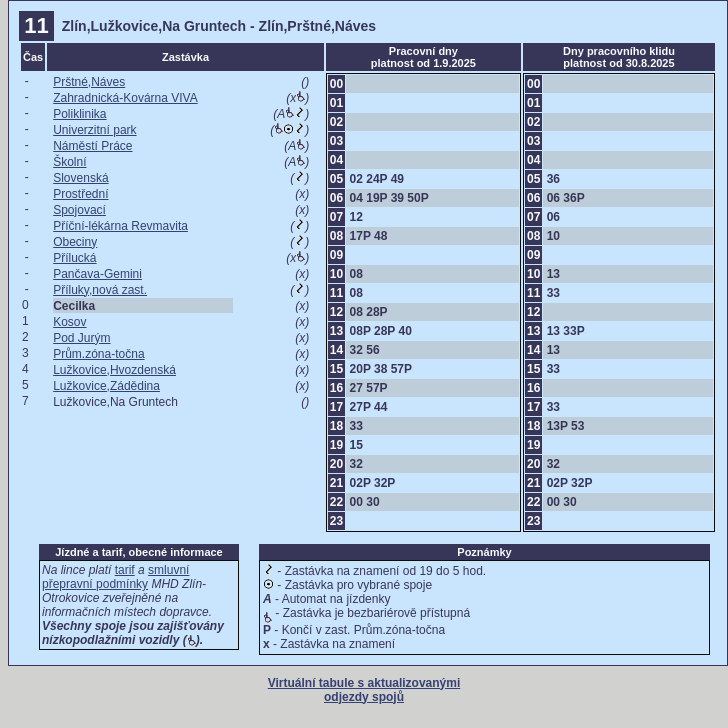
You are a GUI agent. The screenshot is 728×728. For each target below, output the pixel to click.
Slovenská (80, 178)
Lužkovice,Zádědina (106, 386)
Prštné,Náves (89, 82)
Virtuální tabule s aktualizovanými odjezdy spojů (364, 690)
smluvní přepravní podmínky (115, 577)
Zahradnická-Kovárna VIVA (125, 98)
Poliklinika (79, 114)
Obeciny (75, 242)
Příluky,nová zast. (100, 290)
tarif (125, 570)
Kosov (69, 322)
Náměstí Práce (92, 146)
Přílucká (74, 258)
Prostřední (80, 194)
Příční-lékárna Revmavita (120, 226)
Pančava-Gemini (97, 274)
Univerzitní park (94, 130)
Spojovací (79, 210)
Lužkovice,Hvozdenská (114, 370)
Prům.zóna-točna (98, 354)
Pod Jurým (81, 338)
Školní (69, 162)
